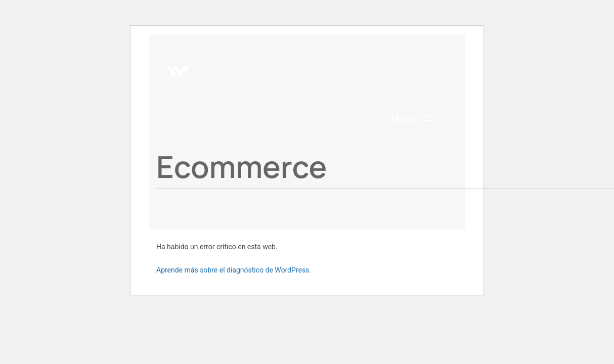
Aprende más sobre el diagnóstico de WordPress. (234, 270)
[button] (417, 119)
